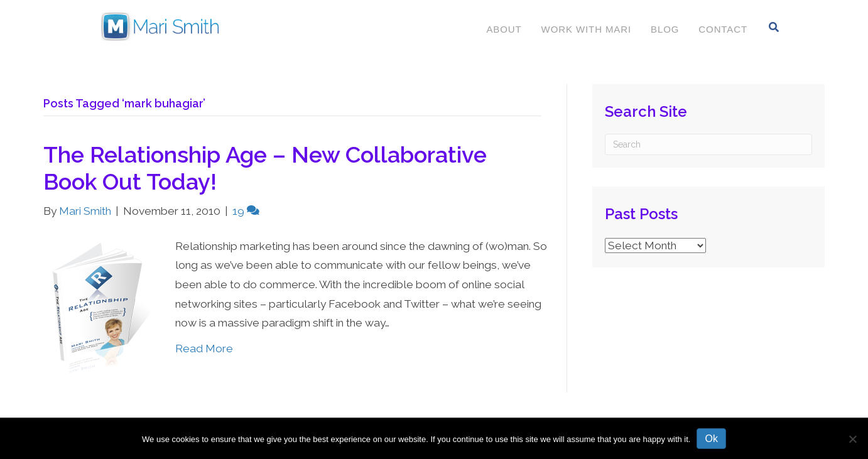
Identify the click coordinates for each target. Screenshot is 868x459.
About (504, 29)
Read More (204, 348)
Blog (665, 29)
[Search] (774, 27)
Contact (723, 29)
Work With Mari (586, 29)
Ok (711, 439)
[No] (852, 439)
